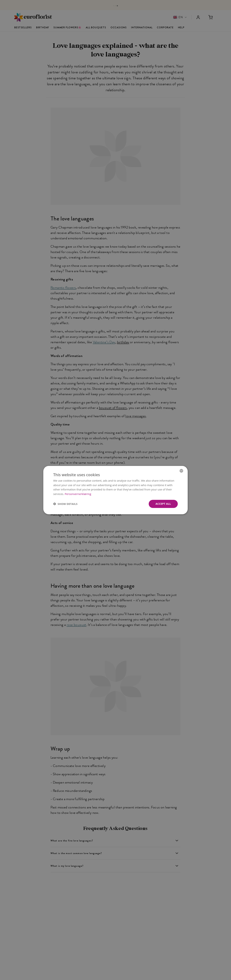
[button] (65, 504)
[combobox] (181, 471)
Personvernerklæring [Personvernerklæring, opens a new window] (78, 494)
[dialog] (115, 490)
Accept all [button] (163, 504)
